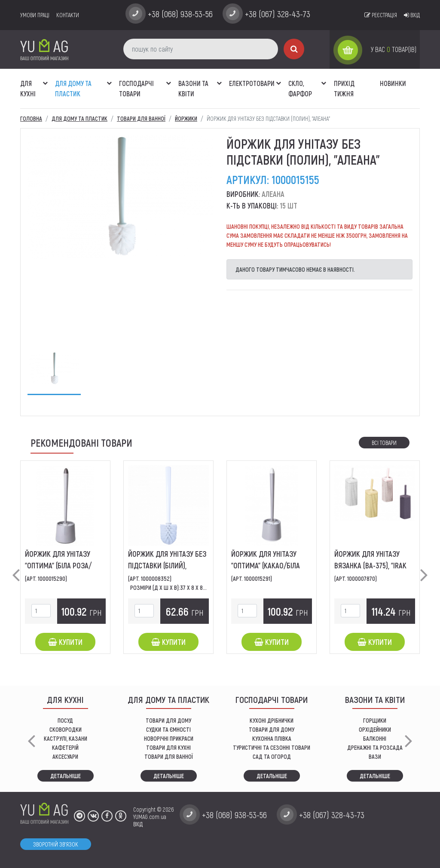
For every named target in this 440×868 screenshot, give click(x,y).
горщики (375, 720)
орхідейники (375, 729)
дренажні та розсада (375, 747)
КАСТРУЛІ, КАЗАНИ (66, 738)
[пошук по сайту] (201, 49)
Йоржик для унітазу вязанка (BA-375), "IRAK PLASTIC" (370, 565)
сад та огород (272, 756)
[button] (45, 79)
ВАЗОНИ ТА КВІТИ (193, 88)
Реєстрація (381, 15)
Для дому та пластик (73, 88)
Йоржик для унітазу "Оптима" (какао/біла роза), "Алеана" (266, 565)
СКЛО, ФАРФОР (300, 88)
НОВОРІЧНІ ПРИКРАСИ (169, 738)
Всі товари (384, 443)
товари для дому (272, 729)
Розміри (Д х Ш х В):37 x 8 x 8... (168, 587)
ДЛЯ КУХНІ (28, 88)
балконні (375, 738)
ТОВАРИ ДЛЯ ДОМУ (168, 720)
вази (375, 756)
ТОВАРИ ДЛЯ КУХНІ (168, 747)
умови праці (35, 15)
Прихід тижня (344, 88)
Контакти (68, 15)
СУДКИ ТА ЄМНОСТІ (168, 729)
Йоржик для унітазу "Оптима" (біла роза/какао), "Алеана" (58, 565)
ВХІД (138, 824)
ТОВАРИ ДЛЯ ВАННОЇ (169, 756)
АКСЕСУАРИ (65, 756)
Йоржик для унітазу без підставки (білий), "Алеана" (167, 565)
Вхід (412, 15)
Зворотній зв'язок (56, 844)
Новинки (393, 83)
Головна (31, 118)
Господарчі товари (136, 88)
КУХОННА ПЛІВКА (272, 738)
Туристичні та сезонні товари (272, 747)
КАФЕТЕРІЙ (65, 747)
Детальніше (66, 776)
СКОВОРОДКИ (66, 729)
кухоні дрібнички (272, 720)
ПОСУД (65, 720)
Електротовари (252, 83)
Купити (65, 642)
